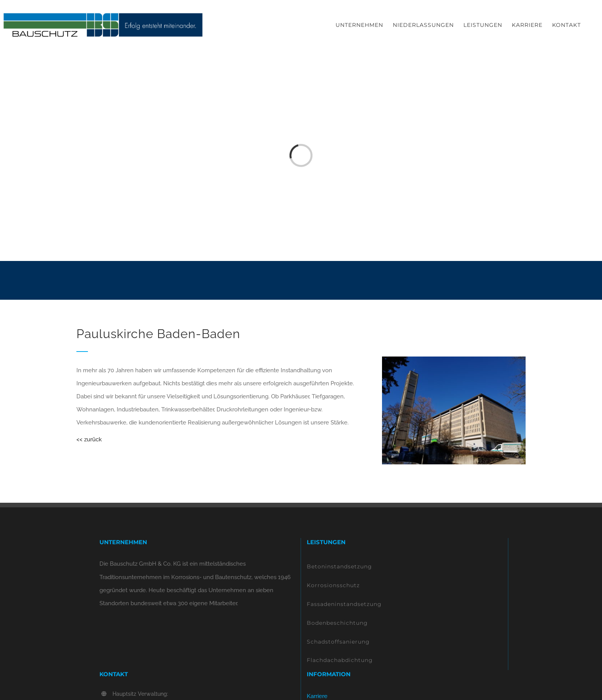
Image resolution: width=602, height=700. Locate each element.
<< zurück (89, 439)
